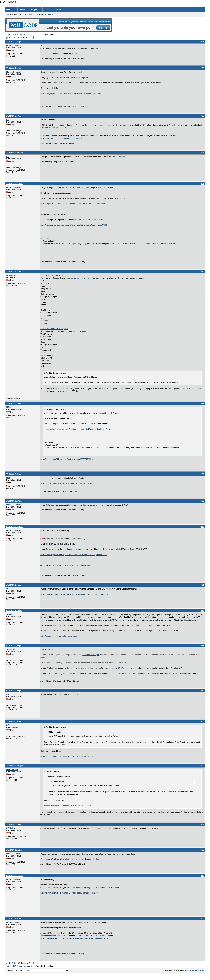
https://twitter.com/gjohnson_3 (53, 128)
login (42, 14)
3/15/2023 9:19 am (14, 824)
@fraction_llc (86, 278)
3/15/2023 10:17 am (15, 876)
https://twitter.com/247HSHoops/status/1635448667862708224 (67, 459)
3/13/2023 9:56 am (14, 116)
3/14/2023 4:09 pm (14, 690)
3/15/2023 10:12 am (15, 850)
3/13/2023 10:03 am (15, 153)
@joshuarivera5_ (73, 278)
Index (9, 10)
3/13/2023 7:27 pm (14, 271)
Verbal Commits (118, 157)
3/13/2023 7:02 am (14, 68)
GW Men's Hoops (21, 35)
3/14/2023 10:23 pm (15, 766)
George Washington (91, 655)
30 (19, 38)
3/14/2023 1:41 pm (14, 585)
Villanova (179, 673)
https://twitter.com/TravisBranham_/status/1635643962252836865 (68, 483)
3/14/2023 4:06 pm (14, 645)
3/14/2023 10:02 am (15, 501)
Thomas (10, 614)
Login (59, 10)
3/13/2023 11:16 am (15, 184)
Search (22, 10)
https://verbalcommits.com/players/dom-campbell (61, 138)
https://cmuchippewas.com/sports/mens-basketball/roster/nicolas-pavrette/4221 (74, 555)
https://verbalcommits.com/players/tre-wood (59, 636)
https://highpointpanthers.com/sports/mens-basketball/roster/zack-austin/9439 (73, 204)
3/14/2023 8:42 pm (14, 721)
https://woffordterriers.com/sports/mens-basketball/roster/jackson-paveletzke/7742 (75, 938)
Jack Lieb (45, 275)
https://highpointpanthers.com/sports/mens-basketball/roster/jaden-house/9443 (74, 225)
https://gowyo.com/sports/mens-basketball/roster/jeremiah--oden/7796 (70, 893)
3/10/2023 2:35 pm (14, 42)
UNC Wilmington (123, 668)
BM (8, 120)
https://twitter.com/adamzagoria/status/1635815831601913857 (67, 756)
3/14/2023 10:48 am (15, 527)
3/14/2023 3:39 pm (14, 611)
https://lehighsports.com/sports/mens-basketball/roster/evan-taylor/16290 (71, 93)
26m (61, 275)
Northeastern (72, 673)
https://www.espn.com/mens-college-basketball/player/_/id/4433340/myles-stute (74, 594)
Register (35, 10)
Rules (46, 10)
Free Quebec (12, 770)
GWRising (11, 828)
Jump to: (37, 971)
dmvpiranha (12, 275)
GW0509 (10, 725)
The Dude (10, 649)
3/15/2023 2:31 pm (14, 918)
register (50, 14)
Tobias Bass (46, 329)
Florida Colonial (13, 46)
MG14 (9, 407)
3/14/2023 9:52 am (14, 474)
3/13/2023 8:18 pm (14, 403)
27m (66, 329)
